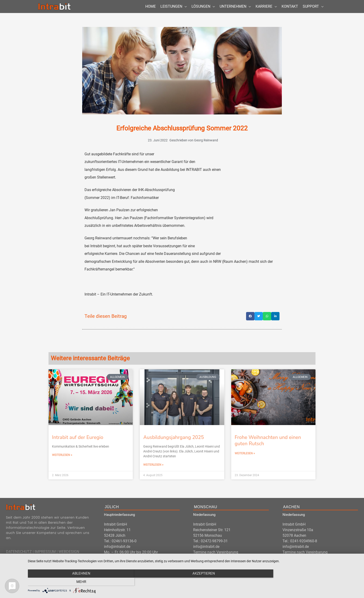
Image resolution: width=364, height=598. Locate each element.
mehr (310, 582)
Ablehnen (78, 582)
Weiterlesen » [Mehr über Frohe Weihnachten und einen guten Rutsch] (245, 459)
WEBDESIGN (69, 557)
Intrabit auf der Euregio (78, 443)
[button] (250, 322)
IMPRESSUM (45, 557)
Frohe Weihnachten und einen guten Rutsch (268, 446)
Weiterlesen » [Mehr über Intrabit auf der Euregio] (62, 461)
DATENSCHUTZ (19, 557)
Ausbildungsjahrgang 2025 (174, 443)
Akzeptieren (193, 582)
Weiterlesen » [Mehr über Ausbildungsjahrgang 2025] (153, 470)
